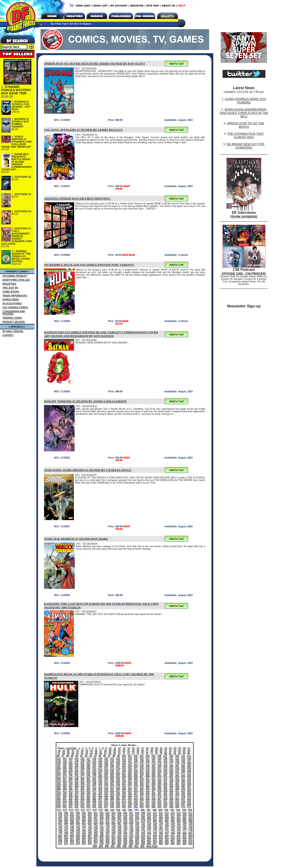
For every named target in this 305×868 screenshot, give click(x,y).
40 (115, 751)
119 (100, 758)
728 (167, 826)
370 (88, 786)
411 (59, 792)
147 (130, 761)
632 (143, 816)
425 (142, 792)
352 (118, 784)
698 (125, 823)
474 (159, 797)
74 (138, 753)
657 (155, 818)
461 (83, 797)
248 (183, 771)
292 (171, 776)
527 (65, 804)
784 (90, 833)
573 (65, 810)
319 (59, 781)
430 (171, 792)
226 (189, 769)
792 (137, 833)
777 (184, 831)
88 (68, 756)
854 (96, 841)
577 (89, 810)
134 (189, 758)
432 (183, 792)
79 (161, 753)
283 (118, 776)
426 (148, 792)
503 (59, 802)
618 (60, 816)
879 (108, 844)
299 (77, 779)
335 (153, 781)
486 (94, 799)
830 (90, 838)
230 (77, 771)
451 (159, 794)
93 (91, 756)
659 (167, 818)
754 (184, 828)
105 (153, 756)
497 (159, 799)
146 (124, 761)
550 (65, 807)
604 (114, 813)
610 (149, 813)
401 (136, 789)
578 (95, 810)
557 (106, 807)
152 (159, 761)
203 (189, 766)
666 (72, 821)
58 (64, 753)
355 (136, 784)
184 (77, 766)
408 (177, 789)
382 (159, 786)
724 (143, 826)
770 (143, 831)
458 (65, 797)
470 (136, 797)
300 (83, 779)
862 (143, 841)
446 (130, 794)
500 (177, 799)
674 (119, 821)
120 (106, 758)
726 (155, 826)
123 (124, 758)
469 (130, 797)
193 (130, 766)
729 (173, 826)
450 (153, 794)
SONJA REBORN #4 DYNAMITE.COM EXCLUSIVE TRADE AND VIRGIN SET (16, 142)
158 (59, 763)
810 (108, 836)
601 (96, 813)
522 (171, 802)
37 (101, 751)
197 (153, 766)
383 (165, 786)
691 (84, 823)
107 (165, 756)
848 (60, 841)
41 (119, 751)
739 (96, 828)
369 (83, 786)
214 (118, 769)
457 (59, 797)
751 (167, 828)
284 (124, 776)
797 (167, 833)
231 (83, 771)
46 (142, 751)
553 (83, 807)
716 (96, 826)
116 (83, 758)
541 (148, 804)
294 (183, 776)
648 (102, 818)
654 (137, 818)
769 (137, 831)
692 (90, 823)
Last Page (71, 748)
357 (148, 784)
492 (130, 799)
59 (68, 753)
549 (59, 807)
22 (166, 748)
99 (118, 756)
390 (71, 789)
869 (184, 841)
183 (71, 766)
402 (142, 789)
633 (149, 816)
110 (183, 756)
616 (184, 813)
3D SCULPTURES (12, 304)
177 (171, 763)
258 (106, 774)
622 (84, 816)
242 (148, 771)
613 (167, 813)
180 (189, 763)
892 (184, 844)
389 (65, 789)
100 (124, 756)
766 (119, 831)
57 (59, 753)
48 (152, 751)
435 (65, 794)
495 (148, 799)
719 (114, 826)
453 (171, 794)
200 (171, 766)
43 (128, 751)
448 (142, 794)
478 (183, 797)
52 (170, 751)
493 (136, 799)
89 (72, 756)
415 (83, 792)
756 (60, 831)
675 (125, 821)
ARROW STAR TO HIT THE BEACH (245, 125)
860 (131, 841)
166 (106, 763)
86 (58, 756)
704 (161, 823)
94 (95, 756)
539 (136, 804)
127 (148, 758)
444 (118, 794)
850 (72, 841)
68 (110, 753)
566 (159, 807)
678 (143, 821)
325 (94, 781)
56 (189, 751)
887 (155, 844)
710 (60, 826)
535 (112, 804)
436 (71, 794)
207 (77, 769)
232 (88, 771)
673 (114, 821)
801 (190, 833)
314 (165, 779)
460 (77, 797)
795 (155, 833)
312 (153, 779)
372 (100, 786)
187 (94, 766)
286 (136, 776)
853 (90, 841)
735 (72, 828)
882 (125, 844)
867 (173, 841)
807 (90, 836)
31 (73, 751)
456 (189, 794)
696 (114, 823)
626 (108, 816)
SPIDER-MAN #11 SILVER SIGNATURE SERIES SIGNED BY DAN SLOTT (95, 64)
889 (167, 844)
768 (131, 831)
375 (118, 786)
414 (77, 792)
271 (183, 774)
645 (84, 818)
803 (66, 836)
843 (167, 838)
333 (142, 781)
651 (119, 818)
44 (133, 751)
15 (133, 748)
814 (131, 836)
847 (190, 838)
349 (100, 784)
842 (161, 838)
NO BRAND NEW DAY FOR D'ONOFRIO (246, 146)
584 (130, 810)
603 (108, 813)
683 (173, 821)
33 (82, 751)
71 (124, 753)
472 (148, 797)
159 (65, 763)
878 (102, 844)
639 (184, 816)
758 (72, 831)
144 (112, 761)
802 (60, 836)
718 (108, 826)
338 (171, 781)
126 (142, 758)
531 (88, 804)
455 (183, 794)
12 (119, 748)
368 (77, 786)
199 (165, 766)
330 (124, 781)
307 (124, 779)
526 (59, 804)
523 (177, 802)
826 (66, 838)
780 (66, 833)
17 (143, 748)
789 (119, 833)
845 (179, 838)
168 (118, 763)
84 (184, 753)
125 (136, 758)
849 (66, 841)
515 (130, 802)
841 (155, 838)
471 (142, 797)
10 (110, 748)
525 (189, 802)
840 (149, 838)
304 (106, 779)
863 (149, 841)
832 (102, 838)
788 (114, 833)
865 (161, 841)
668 (84, 821)
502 (189, 799)
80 (166, 753)
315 (171, 779)
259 (112, 774)
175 (159, 763)
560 (124, 807)
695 (108, 823)
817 (149, 836)
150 (148, 761)
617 (190, 813)
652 (125, 818)
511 (106, 802)
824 (190, 836)
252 (71, 774)
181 (59, 766)
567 (165, 807)
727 (161, 826)
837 (131, 838)
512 (112, 802)
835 (119, 838)
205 (65, 769)
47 (147, 751)
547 (183, 804)
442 (106, 794)
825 (60, 838)
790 (125, 833)
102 (136, 756)
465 (106, 797)
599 (84, 813)
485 (88, 799)
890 (173, 844)
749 (155, 828)
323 (83, 781)
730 (179, 826)
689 (72, 823)
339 (177, 781)
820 (167, 836)
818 (155, 836)
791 (131, 833)
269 (171, 774)
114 (71, 758)
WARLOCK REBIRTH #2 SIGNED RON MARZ (76, 539)
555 (94, 807)
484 (83, 799)
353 (124, 784)
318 (189, 779)
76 (147, 753)
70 (119, 753)
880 (114, 844)
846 (184, 838)
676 (131, 821)
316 (177, 779)
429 (165, 792)
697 (119, 823)
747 (143, 828)
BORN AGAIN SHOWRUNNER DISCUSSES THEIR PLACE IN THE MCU (244, 113)
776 (179, 831)
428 (159, 792)
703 (155, 823)
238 (124, 771)
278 (88, 776)
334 (148, 781)
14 (129, 748)
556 (100, 807)
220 (153, 769)
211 (100, 769)
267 (159, 774)
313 (159, 779)
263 (136, 774)
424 (136, 792)
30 (68, 751)
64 (91, 753)
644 (78, 818)
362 (177, 784)
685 (184, 821)
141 (94, 761)
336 (159, 781)
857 (114, 841)
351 (112, 784)
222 (165, 769)
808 (96, 836)
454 (177, 794)
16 (138, 748)
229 (71, 771)
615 (179, 813)
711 (66, 826)
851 (78, 841)
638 (179, 816)
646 (90, 818)
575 (77, 810)
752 (173, 828)
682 (167, 821)
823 (184, 836)
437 (77, 794)
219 (148, 769)
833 (108, 838)
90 (77, 756)
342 (59, 784)
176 (165, 763)
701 (143, 823)
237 (118, 771)
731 (184, 826)
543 (159, 804)
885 (143, 844)
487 (100, 799)
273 (59, 776)
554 (88, 807)
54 (180, 751)
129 (159, 758)
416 (88, 792)
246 (171, 771)
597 (72, 813)
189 (106, 766)
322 (77, 781)
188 (100, 766)
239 (130, 771)
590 (166, 810)
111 (189, 756)
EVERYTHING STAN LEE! (16, 280)
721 (125, 826)
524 (183, 802)
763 (102, 831)
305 (112, 779)
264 (142, 774)
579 (101, 810)
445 (124, 794)
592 (178, 810)
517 (142, 802)
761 (90, 831)
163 (88, 763)
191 (118, 766)
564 (148, 807)
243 (153, 771)
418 (100, 792)
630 (131, 816)
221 (159, 769)
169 (124, 763)
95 (100, 756)
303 (100, 779)
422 (124, 792)
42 (124, 751)
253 (77, 774)
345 (77, 784)
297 (65, 779)
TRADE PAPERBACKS (15, 296)
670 (96, 821)
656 (149, 818)
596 (66, 813)
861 (137, 841)
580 (107, 810)
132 (177, 758)
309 (136, 779)
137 (71, 761)
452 (165, 794)
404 (153, 789)
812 (119, 836)
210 (94, 769)
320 (65, 781)
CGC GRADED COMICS (15, 308)
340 (183, 781)
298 (71, 779)
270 (177, 774)
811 (114, 836)
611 (155, 813)
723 (137, 826)
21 (161, 748)
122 (118, 758)
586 (143, 810)
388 (59, 789)
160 (71, 763)
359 (159, 784)
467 (118, 797)
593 (184, 810)
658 (161, 818)
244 (159, 771)
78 (156, 753)
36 (96, 751)
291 (165, 776)
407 (171, 789)
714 (84, 826)
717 (102, 826)
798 (173, 833)
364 (189, 784)
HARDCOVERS (11, 300)
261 (124, 774)
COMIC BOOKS (11, 292)
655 (143, 818)
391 (77, 789)
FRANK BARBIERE (244, 217)
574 (71, 810)
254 (83, 774)
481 (65, 799)
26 (184, 748)
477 (177, 797)
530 (83, 804)
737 (84, 828)
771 (149, 831)
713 (78, 826)
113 (65, 758)
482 (71, 799)
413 (71, 792)
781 (72, 833)
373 (106, 786)
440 (94, 794)
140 (88, 761)
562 (136, 807)
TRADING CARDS (12, 318)
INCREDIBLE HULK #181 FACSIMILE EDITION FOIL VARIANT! (89, 265)
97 (109, 756)
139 (83, 761)
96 (105, 756)
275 (71, 776)
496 (153, 799)
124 (130, 758)
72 (128, 753)
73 (133, 753)
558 (112, 807)
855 (102, 841)
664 (60, 821)
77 (152, 753)
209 (88, 769)
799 (179, 833)
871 (60, 844)
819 (161, 836)
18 (147, 748)
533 (100, 804)
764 (108, 831)
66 (101, 753)
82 (175, 753)
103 (142, 756)
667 (78, 821)
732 (190, 826)
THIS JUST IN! (10, 288)
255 (88, 774)
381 (153, 786)
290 (159, 776)
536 (118, 804)
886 (149, 844)
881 (119, 844)
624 (96, 816)
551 (71, 807)
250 (59, 774)
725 (149, 826)
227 (59, 771)
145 (118, 761)
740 (102, 828)
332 (136, 781)
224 (177, 769)
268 (165, 774)
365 (59, 786)
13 (124, 748)
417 (94, 792)
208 (83, 769)
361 (171, 784)
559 (118, 807)
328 (112, 781)
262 (130, 774)
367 (71, 786)
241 (142, 771)
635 (161, 816)
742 (114, 828)
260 (118, 774)
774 (167, 831)
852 (84, 841)
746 (137, 828)
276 (77, 776)
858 (119, 841)
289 (153, 776)
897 (113, 846)
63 (87, 753)
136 (65, 761)
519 (153, 802)
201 (177, 766)
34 (87, 751)
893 (190, 844)
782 (78, 833)
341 (189, 781)
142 (100, 761)
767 (125, 831)
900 (130, 846)
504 (65, 802)
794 (149, 833)
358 (153, 784)
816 (143, 836)
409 (183, 789)
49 (156, 751)
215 (124, 769)
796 (161, 833)
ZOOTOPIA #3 (23, 194)
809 (102, 836)
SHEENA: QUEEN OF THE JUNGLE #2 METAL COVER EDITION (21, 256)
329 (118, 781)
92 (86, 756)
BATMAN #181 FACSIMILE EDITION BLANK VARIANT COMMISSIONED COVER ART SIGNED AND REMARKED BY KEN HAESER (101, 334)
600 (90, 813)
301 (88, 779)
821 (173, 836)
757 (66, 831)
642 (66, 818)
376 (124, 786)
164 (94, 763)
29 (64, 751)
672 (108, 821)
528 (71, 804)
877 (96, 844)
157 (189, 761)
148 (136, 761)
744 (125, 828)
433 (189, 792)
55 (184, 751)
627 (114, 816)
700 (137, 823)
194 (136, 766)
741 (108, 828)
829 (84, 838)
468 (124, 797)
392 (83, 789)
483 (77, 799)
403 (148, 789)
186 (88, 766)
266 (153, 774)
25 (180, 748)
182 (65, 766)
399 (124, 789)
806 (84, 836)
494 (142, 799)
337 (165, 781)
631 (137, 816)
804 (72, 836)
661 (179, 818)
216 (130, 769)
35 (91, 751)
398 (118, 789)
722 (131, 826)
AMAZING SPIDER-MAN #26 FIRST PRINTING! (77, 198)
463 (94, 797)
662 (184, 818)
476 (171, 797)
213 (112, 769)
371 (94, 786)
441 (100, 794)
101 (130, 756)
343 (65, 784)
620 (72, 816)
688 (66, 823)
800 (184, 833)
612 (161, 813)
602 (102, 813)
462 (88, 797)
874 (78, 844)
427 (153, 792)
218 (142, 769)
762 (96, 831)
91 (81, 756)
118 (94, 758)
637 (173, 816)
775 (173, 831)
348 (94, 784)
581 (112, 810)
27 (189, 748)
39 (110, 751)
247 (177, 771)
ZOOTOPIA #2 (23, 177)
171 (136, 763)
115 (77, 758)
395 (100, 789)
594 (190, 810)
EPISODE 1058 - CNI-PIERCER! (244, 273)
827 (72, 838)
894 (95, 846)
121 (112, 758)
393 (88, 789)
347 (88, 784)
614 (173, 813)
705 (167, 823)
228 (65, 771)
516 (136, 802)
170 (130, 763)
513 (118, 802)
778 (190, 831)
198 (159, 766)
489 (112, 799)
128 (153, 758)
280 (100, 776)
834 (114, 838)
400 (130, 789)
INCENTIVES (9, 284)
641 (60, 818)
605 (119, 813)
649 (108, 818)
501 (183, 799)
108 (171, 756)
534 (106, 804)
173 (148, 763)
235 (106, 771)
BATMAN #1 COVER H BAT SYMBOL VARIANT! (20, 123)
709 (190, 823)
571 (189, 807)
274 (65, 776)
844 (173, 838)
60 (73, 753)
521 (165, 802)
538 (130, 804)
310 (142, 779)
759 (78, 831)
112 (59, 758)
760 (84, 831)
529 (77, 804)
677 (137, 821)
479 (189, 797)
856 (108, 841)
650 (114, 818)
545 (171, 804)
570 (183, 807)
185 (83, 766)
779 (60, 833)
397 (112, 789)
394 (94, 789)
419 (106, 792)
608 (137, 813)
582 (118, 810)
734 (66, 828)
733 (60, 828)
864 (155, 841)
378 (136, 786)
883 (131, 844)
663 (190, 818)
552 (77, 807)
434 (59, 794)
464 (100, 797)
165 (100, 763)
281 (106, 776)
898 (119, 846)
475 (165, 797)
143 (106, 761)
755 (190, 828)
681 (161, 821)
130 (165, 758)
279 (94, 776)
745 (131, 828)
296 (59, 779)
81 (170, 753)
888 (161, 844)
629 (125, 816)
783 (84, 833)
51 (166, 751)
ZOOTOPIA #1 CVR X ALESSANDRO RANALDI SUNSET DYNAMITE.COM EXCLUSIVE (16, 236)
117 (88, 758)
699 (131, 823)
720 (119, 826)
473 (153, 797)
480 (59, 799)
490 (118, 799)
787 (108, 833)
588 (155, 810)
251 (65, 774)
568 (171, 807)
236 (112, 771)
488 (106, 799)
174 (153, 763)
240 (136, 771)
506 (77, 802)
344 (71, 784)
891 (179, 844)
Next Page (152, 846)
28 (59, 751)
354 (130, 784)
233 (94, 771)
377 (130, 786)
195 (142, 766)
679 (149, 821)
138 (77, 761)
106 (159, 756)
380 (148, 786)
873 (72, 844)
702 (149, 823)
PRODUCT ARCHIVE (14, 322)
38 (105, 751)
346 (83, 784)
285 (130, 776)
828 (78, 838)
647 (96, 818)
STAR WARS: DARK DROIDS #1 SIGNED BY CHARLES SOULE (88, 470)
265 (148, 774)
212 (106, 769)
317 (183, 779)
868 (179, 841)
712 (72, 826)
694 (102, 823)
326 (100, 781)
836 (125, 838)
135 (59, 761)
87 (63, 756)
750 (161, 828)
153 (165, 761)
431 (177, 792)
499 (171, 799)
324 (88, 781)
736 (78, 828)
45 (138, 751)
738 (90, 828)
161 (77, 763)
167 (112, 763)
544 (165, 804)
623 (90, 816)
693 (96, 823)
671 (102, 821)
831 (96, 838)
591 (172, 810)
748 (149, 828)
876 (90, 844)
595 (60, 813)
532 (94, 804)
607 (131, 813)
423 (130, 792)
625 (102, 816)
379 (142, 786)
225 (183, 769)
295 (189, 776)
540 (142, 804)
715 (90, 826)
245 (165, 771)
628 (119, 816)
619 (66, 816)
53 (175, 751)
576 (83, 810)
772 (155, 831)
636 (167, 816)
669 (90, 821)
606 (125, 813)
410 (189, 789)
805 (78, 836)
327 (106, 781)
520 (159, 802)
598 (78, 813)
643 (72, 818)
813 (125, 836)
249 (189, 771)
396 (106, 789)
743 (119, 828)
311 (148, 779)
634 (155, 816)
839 (143, 838)
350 (106, 784)
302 (94, 779)
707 (179, 823)
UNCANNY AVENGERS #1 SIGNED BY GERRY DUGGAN (83, 130)
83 (180, 753)
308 (130, 779)
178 (177, 763)
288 (148, 776)
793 (143, 833)
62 (82, 753)
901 (137, 846)
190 (112, 766)
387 (189, 786)
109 (177, 756)
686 (190, 821)
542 (153, 804)
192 (124, 766)
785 (96, 833)
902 (142, 846)
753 (179, 828)
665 (66, 821)
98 (114, 756)
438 (83, 794)
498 (165, 799)
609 (143, 813)
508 (88, 802)
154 (171, 761)
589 (161, 810)
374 (112, 786)
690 (78, 823)
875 (84, 844)
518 (148, 802)
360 (165, 784)
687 (60, 823)
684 (179, 821)
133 (183, 758)
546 (177, 804)
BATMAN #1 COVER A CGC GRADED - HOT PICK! (21, 105)
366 (65, 786)
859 (125, 841)
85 (189, 753)
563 (142, 807)
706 (173, 823)
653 (131, 818)
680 (155, 821)
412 (65, 792)
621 (78, 816)
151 (153, 761)
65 (96, 753)
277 (83, 776)
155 (177, 761)
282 (112, 776)
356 (142, 784)
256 (94, 774)
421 (118, 792)
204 (59, 769)
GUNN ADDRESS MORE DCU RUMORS (245, 101)
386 (183, 786)
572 (59, 810)
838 (137, 838)
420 (112, 792)
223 (171, 769)
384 (171, 786)
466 (112, 797)
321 (71, 781)
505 (71, 802)
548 (189, 804)
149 (142, 761)
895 (101, 846)
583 (124, 810)
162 (83, 763)
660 (173, 818)
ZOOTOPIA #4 (23, 211)
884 (137, 844)
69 (115, 753)
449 (148, 794)
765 (114, 831)
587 (149, 810)
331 (130, 781)
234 (100, 771)
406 (165, 789)
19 (152, 748)
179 (183, 763)
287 (142, 776)
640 (190, 816)
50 (161, 751)
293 (177, 776)
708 (184, 823)
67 (105, 753)
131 (171, 758)
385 (177, 786)
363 (183, 784)
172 (142, 763)
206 (71, 769)
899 (125, 846)
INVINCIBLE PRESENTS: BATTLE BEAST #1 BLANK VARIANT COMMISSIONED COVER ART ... (16, 162)
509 (94, 802)
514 (124, 802)
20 (156, 748)
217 (136, 769)
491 (124, 799)
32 (77, 751)
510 (100, 802)
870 (190, 841)
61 (77, 753)
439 (88, 794)
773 (161, 831)
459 (71, 797)
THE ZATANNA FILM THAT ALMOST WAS (246, 135)
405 (159, 789)
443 (112, 794)
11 (115, 748)
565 (153, 807)
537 (124, 804)
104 (147, 756)
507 (83, 802)
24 (175, 748)
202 (183, 766)
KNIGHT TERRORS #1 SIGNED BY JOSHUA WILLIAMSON (85, 401)
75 (142, 753)
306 (118, 779)
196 (148, 766)
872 (66, 844)
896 (107, 846)
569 (177, 807)
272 (189, 774)
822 (179, 836)
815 (137, 836)
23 (170, 748)
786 (102, 833)
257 (100, 774)
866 (167, 841)
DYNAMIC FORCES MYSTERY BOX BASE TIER (16, 90)
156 (183, 761)
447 (136, 794)
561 (130, 807)
